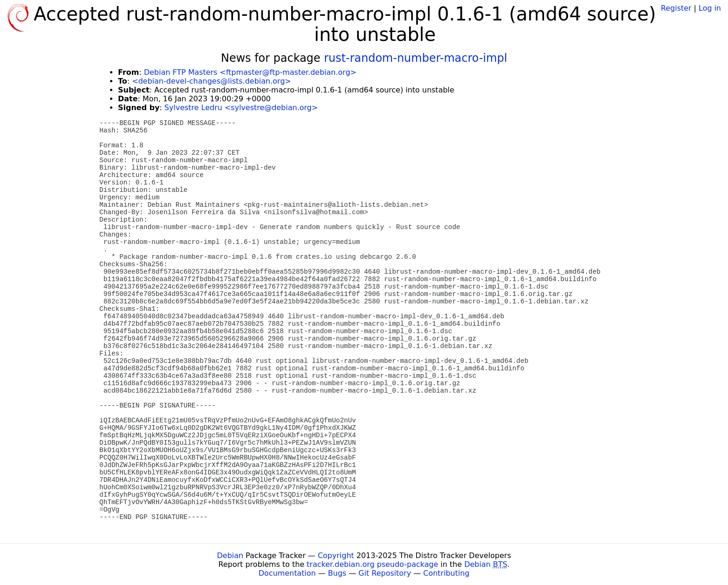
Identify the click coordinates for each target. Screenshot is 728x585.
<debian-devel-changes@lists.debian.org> (211, 81)
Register (676, 8)
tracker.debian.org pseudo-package (373, 564)
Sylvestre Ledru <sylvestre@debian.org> (241, 108)
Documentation (287, 573)
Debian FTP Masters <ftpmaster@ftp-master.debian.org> (250, 72)
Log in (710, 8)
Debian (230, 555)
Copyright (336, 555)
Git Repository (385, 573)
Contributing (447, 573)
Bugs (337, 573)
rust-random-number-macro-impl (416, 58)
